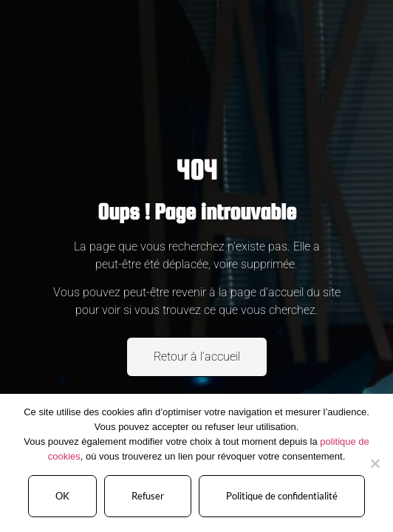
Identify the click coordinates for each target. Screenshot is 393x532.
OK (62, 496)
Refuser (148, 496)
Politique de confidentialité (282, 496)
